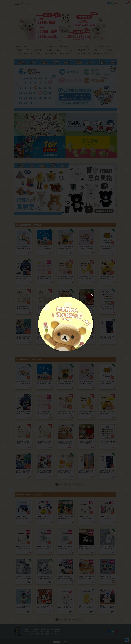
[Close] (92, 295)
